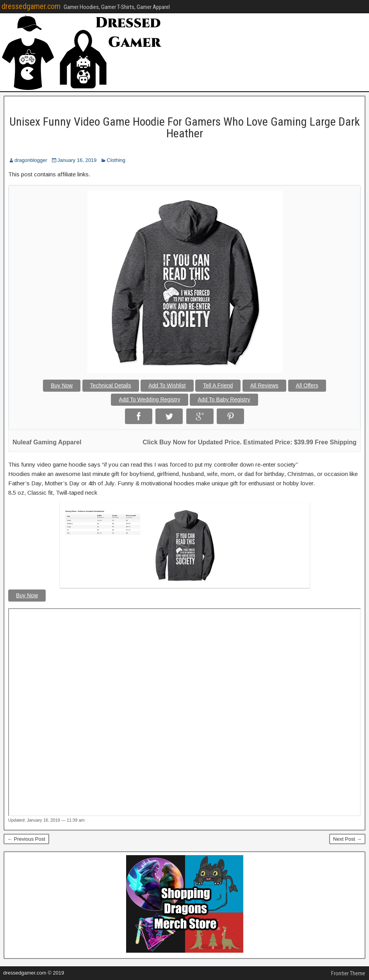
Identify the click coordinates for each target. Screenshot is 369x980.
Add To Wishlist (167, 385)
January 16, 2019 (77, 160)
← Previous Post (26, 839)
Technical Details (111, 385)
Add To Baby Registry (224, 399)
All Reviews (264, 385)
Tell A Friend (218, 385)
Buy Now (62, 385)
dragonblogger (31, 160)
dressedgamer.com (31, 6)
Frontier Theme (348, 973)
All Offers (307, 385)
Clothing (116, 160)
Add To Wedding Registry (149, 399)
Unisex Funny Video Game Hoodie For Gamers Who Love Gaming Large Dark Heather (185, 127)
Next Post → (347, 839)
